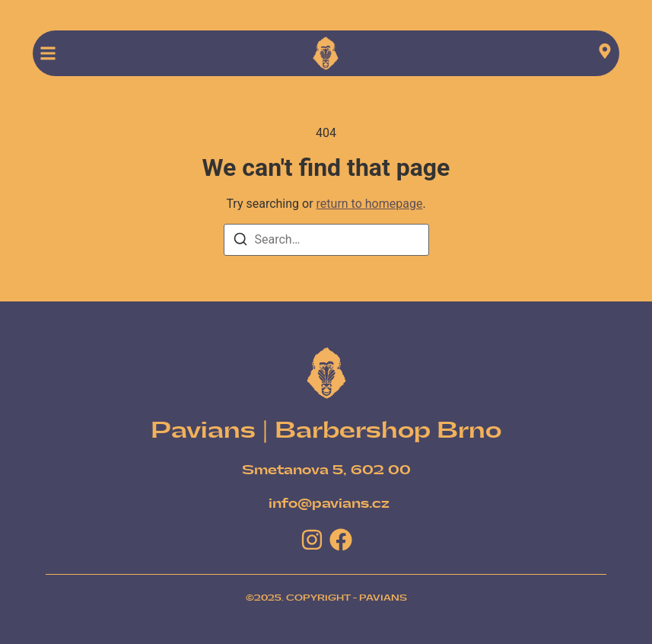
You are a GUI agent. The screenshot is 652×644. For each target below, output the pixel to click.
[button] (48, 53)
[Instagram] (312, 540)
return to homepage (370, 204)
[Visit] (605, 54)
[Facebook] (341, 540)
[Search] (240, 242)
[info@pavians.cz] (329, 504)
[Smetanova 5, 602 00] (326, 470)
